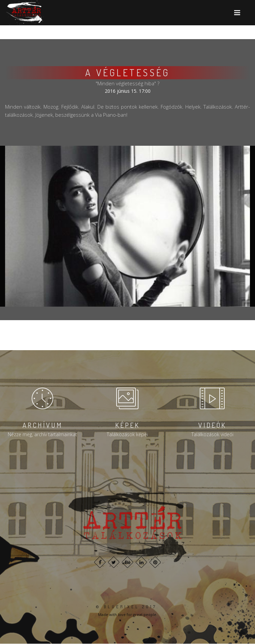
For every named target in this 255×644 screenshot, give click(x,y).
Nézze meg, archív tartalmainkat (42, 434)
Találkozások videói (212, 434)
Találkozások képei (127, 434)
